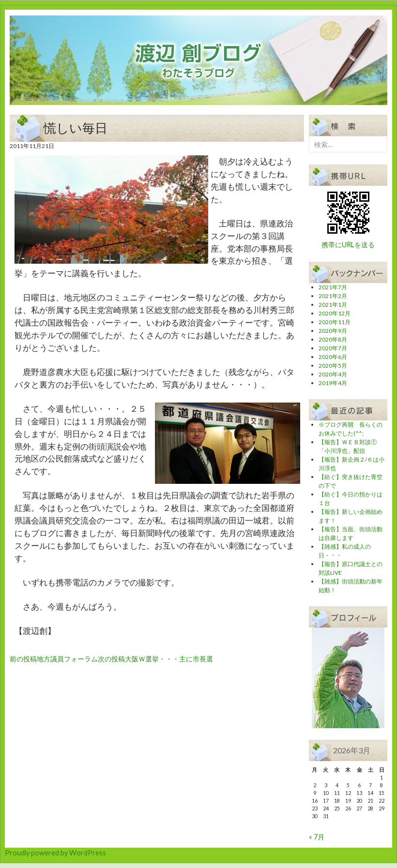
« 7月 (317, 837)
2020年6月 (333, 357)
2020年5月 (333, 366)
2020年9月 (333, 331)
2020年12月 (335, 313)
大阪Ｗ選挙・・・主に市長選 (155, 659)
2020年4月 (333, 374)
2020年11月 (335, 322)
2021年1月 (333, 305)
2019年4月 (333, 383)
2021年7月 (333, 287)
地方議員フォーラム (54, 659)
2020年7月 (333, 348)
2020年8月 (333, 339)
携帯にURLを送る (348, 245)
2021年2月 (333, 296)
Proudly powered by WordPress (55, 853)
